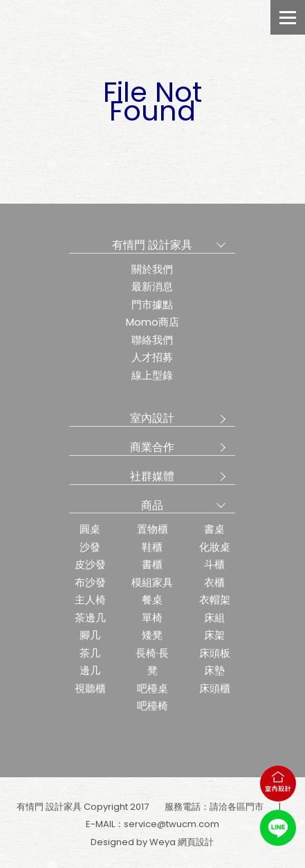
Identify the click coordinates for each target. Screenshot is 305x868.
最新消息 (152, 286)
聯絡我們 (152, 340)
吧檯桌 (152, 688)
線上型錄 (152, 375)
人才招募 (152, 357)
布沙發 (90, 582)
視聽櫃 (90, 688)
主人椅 (90, 600)
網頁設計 (196, 842)
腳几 (90, 635)
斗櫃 (214, 564)
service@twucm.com (172, 824)
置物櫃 (152, 529)
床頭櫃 (215, 688)
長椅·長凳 (152, 662)
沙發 (90, 547)
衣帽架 (215, 600)
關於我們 (152, 269)
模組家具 (152, 582)
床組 (214, 618)
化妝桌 (215, 547)
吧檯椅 (152, 706)
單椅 (152, 618)
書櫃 (152, 564)
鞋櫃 (152, 547)
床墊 (214, 670)
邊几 (90, 670)
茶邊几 (90, 618)
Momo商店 (152, 322)
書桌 (214, 529)
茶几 (90, 653)
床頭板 (215, 653)
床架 (214, 635)
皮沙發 (90, 564)
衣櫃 (214, 582)
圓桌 (90, 529)
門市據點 (152, 304)
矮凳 (152, 635)
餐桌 (152, 600)
